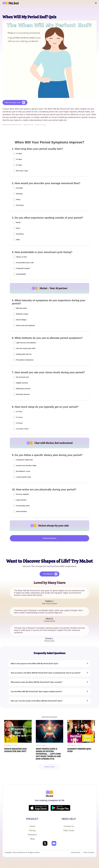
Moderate (19, 194)
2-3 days (19, 154)
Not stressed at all (22, 377)
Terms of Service (89, 852)
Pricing (32, 830)
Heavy (18, 199)
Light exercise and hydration (26, 343)
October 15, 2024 (40, 125)
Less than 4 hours (22, 429)
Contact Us (69, 826)
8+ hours (19, 412)
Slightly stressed (22, 383)
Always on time (21, 257)
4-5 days (19, 159)
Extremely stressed (23, 394)
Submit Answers (49, 538)
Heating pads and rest (24, 354)
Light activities (21, 500)
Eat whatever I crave (23, 471)
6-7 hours (19, 417)
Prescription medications (25, 360)
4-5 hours (19, 423)
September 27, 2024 (11, 745)
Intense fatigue (21, 320)
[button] (96, 3)
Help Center (69, 830)
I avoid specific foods (23, 477)
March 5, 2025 (41, 745)
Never (18, 228)
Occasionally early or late (25, 263)
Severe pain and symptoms (26, 325)
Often (18, 240)
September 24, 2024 (74, 745)
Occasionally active (23, 506)
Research (32, 835)
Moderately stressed (23, 389)
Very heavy (20, 205)
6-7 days (19, 165)
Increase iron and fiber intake (26, 466)
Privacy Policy (76, 852)
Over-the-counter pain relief (26, 348)
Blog (32, 839)
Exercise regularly (22, 494)
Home (32, 826)
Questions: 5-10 (28, 125)
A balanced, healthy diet (24, 460)
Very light (19, 188)
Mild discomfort (22, 308)
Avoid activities (21, 511)
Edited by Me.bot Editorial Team (12, 125)
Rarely (18, 222)
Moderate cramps (22, 314)
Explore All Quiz (50, 767)
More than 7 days (22, 171)
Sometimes (20, 234)
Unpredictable (21, 274)
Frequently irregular (23, 268)
